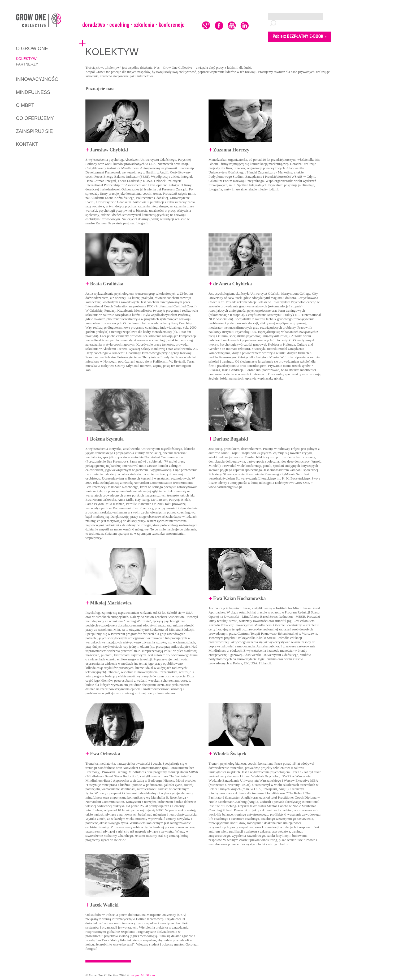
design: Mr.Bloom (142, 975)
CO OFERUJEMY (35, 118)
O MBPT (25, 105)
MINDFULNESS (33, 92)
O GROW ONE (32, 49)
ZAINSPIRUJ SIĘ (34, 131)
